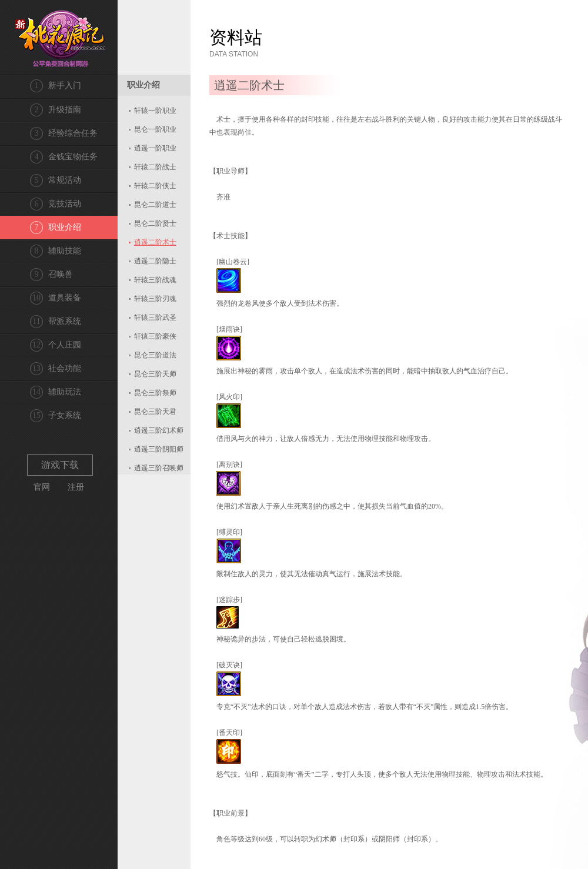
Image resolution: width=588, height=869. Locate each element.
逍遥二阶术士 (155, 242)
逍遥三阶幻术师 (159, 430)
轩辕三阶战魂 (155, 280)
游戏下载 (60, 465)
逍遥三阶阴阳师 (159, 449)
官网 (42, 487)
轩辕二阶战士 (155, 167)
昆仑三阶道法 (155, 355)
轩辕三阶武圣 (155, 317)
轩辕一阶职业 (155, 111)
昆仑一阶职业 (155, 129)
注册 (76, 487)
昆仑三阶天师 (155, 374)
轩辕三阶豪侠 (155, 336)
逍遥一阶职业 (155, 148)
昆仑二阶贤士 (155, 223)
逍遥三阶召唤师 (159, 468)
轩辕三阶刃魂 (155, 299)
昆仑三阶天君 (155, 412)
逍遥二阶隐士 (155, 261)
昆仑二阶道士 (155, 205)
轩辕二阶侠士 (155, 186)
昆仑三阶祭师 (155, 393)
